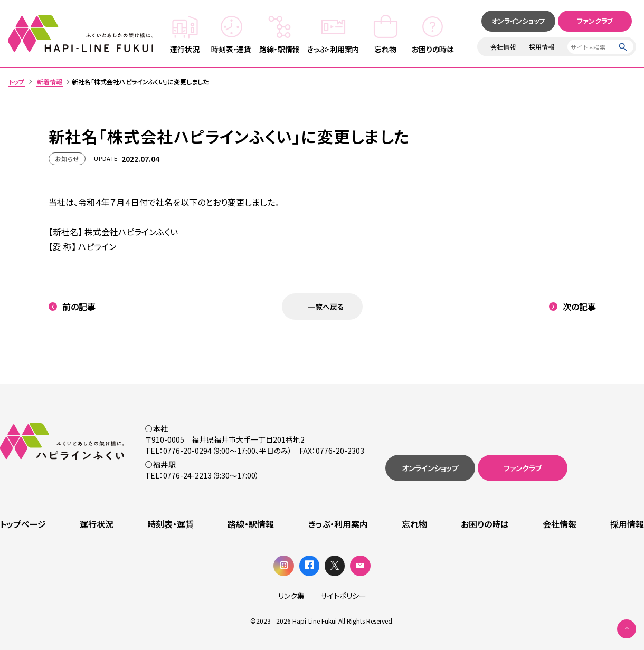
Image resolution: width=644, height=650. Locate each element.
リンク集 (291, 596)
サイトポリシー (343, 596)
